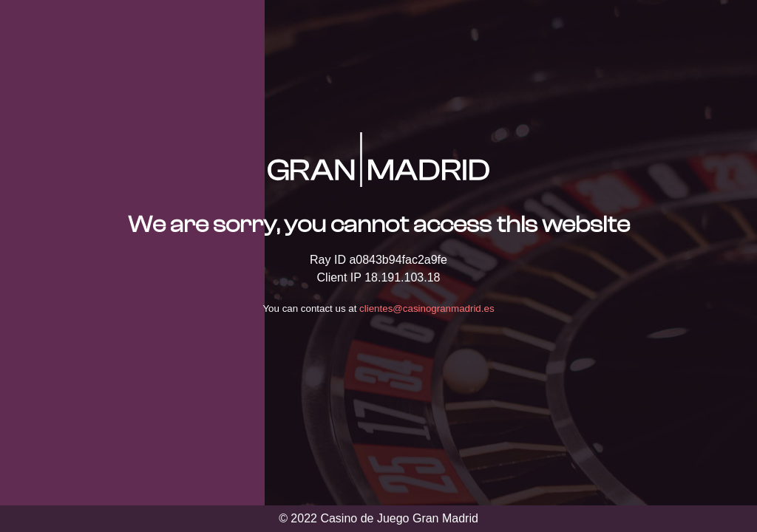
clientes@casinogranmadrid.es (427, 308)
